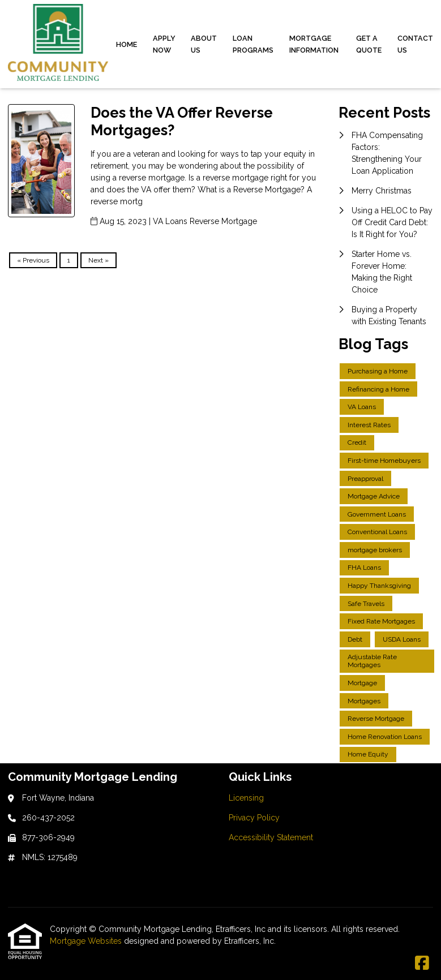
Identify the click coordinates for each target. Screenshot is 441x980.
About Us (204, 44)
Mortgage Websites (87, 941)
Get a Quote (369, 44)
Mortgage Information (314, 44)
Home (127, 44)
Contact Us (415, 44)
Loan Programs (253, 44)
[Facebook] (422, 964)
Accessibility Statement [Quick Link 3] (271, 837)
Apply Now (164, 44)
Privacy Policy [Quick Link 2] (254, 818)
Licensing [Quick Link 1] (246, 798)
